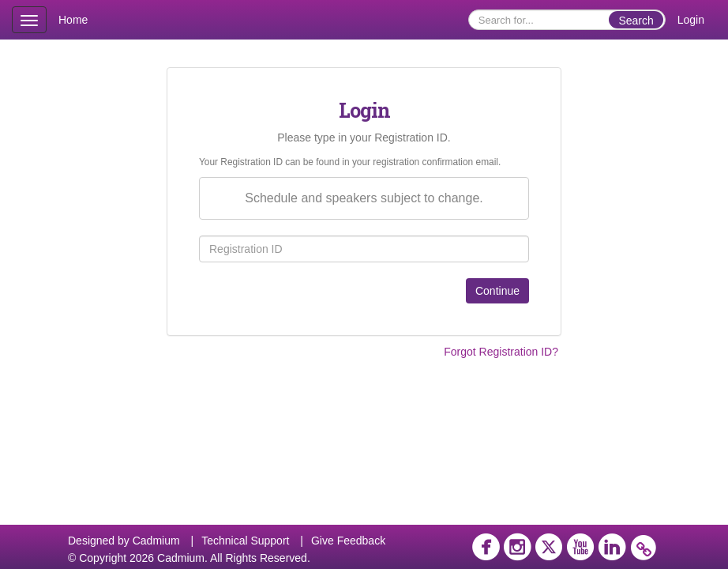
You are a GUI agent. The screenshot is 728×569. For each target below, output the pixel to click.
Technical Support (245, 541)
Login (691, 20)
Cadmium (156, 541)
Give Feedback (348, 541)
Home (73, 20)
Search (636, 21)
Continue (497, 291)
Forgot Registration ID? (501, 352)
